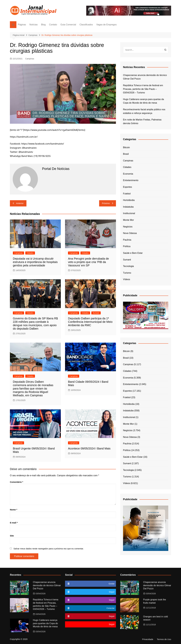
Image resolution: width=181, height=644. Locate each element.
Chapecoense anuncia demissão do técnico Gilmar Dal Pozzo (145, 77)
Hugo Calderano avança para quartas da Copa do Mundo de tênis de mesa (143, 101)
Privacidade (148, 639)
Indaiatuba (128, 207)
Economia (128, 174)
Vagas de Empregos (106, 25)
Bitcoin (126, 147)
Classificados (86, 25)
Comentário (16, 482)
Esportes (127, 187)
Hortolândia (129, 200)
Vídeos (127, 279)
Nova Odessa (130, 233)
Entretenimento (131, 180)
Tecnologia (128, 266)
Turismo (127, 273)
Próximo (106, 203)
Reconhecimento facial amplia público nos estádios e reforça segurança (144, 111)
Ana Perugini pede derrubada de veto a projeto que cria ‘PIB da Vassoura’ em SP (88, 262)
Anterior (20, 203)
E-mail (14, 523)
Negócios (128, 227)
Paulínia (127, 240)
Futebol (127, 194)
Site (12, 536)
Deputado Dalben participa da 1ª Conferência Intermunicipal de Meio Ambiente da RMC (90, 322)
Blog (43, 25)
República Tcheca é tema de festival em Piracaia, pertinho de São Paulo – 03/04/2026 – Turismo (143, 89)
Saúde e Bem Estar (133, 253)
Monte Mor (128, 220)
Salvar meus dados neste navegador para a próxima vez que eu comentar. (49, 549)
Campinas (30, 59)
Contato (53, 25)
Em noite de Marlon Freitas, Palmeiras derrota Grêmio (142, 122)
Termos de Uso (164, 639)
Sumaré (96, 313)
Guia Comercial (68, 25)
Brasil (126, 154)
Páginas (22, 25)
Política (127, 246)
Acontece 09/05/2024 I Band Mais (89, 448)
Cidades (30, 253)
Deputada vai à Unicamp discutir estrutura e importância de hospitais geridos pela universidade (35, 262)
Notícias (34, 25)
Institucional (129, 213)
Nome (14, 510)
